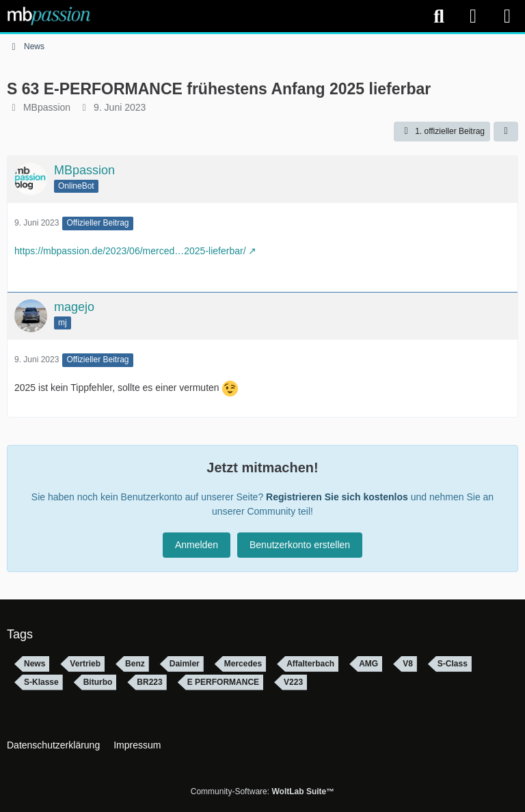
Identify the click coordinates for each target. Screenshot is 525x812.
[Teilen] (506, 132)
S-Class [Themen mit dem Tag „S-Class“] (453, 664)
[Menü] (507, 16)
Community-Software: (262, 791)
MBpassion (47, 107)
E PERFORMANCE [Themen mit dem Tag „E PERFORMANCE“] (223, 682)
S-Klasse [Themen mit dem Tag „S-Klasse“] (41, 682)
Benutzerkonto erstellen (300, 545)
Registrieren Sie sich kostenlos (337, 497)
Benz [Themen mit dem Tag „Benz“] (135, 664)
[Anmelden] (473, 16)
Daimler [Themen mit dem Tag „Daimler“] (185, 664)
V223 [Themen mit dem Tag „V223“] (293, 682)
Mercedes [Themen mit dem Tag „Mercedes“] (243, 664)
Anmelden (197, 545)
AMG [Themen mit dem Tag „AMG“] (368, 664)
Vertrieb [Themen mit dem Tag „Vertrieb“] (85, 664)
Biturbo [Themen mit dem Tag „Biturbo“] (98, 682)
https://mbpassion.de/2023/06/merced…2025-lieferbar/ (130, 251)
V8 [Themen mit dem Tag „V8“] (408, 664)
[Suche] (439, 16)
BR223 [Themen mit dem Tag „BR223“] (149, 682)
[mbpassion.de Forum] (49, 16)
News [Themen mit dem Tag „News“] (35, 664)
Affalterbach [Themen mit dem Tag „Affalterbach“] (310, 664)
